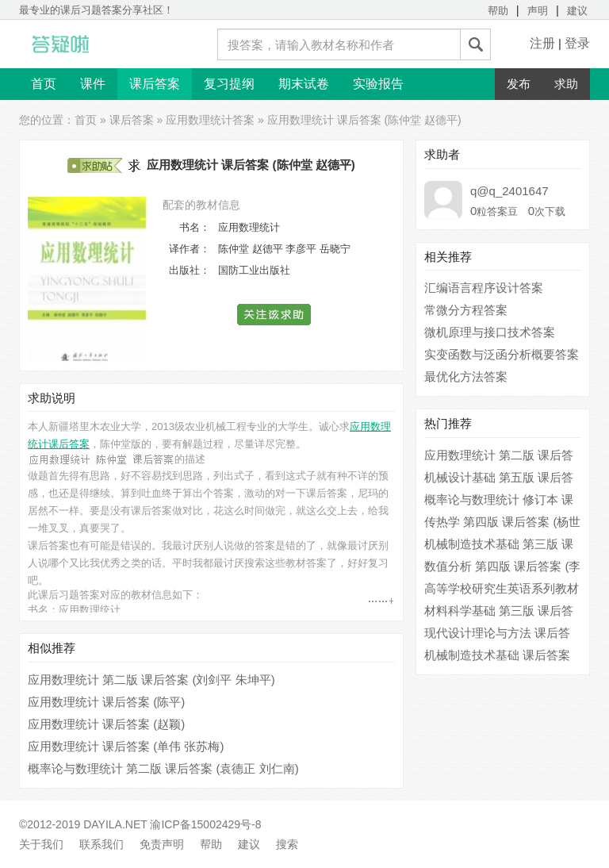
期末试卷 (304, 84)
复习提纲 (229, 84)
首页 (44, 84)
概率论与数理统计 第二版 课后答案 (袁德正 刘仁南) (163, 768)
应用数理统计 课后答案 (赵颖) (106, 724)
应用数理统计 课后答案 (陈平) (106, 702)
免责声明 (162, 844)
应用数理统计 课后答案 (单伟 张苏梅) (126, 746)
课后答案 (155, 84)
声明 (538, 11)
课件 (93, 84)
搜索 (287, 844)
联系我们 (101, 844)
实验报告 (378, 84)
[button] (275, 315)
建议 (577, 11)
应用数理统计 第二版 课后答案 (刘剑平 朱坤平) (151, 680)
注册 (542, 43)
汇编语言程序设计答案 (484, 288)
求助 (566, 84)
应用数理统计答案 (210, 120)
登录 (577, 43)
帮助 (498, 11)
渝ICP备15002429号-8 (205, 824)
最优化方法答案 (466, 376)
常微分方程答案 (466, 310)
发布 (519, 84)
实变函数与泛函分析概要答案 (502, 354)
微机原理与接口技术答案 (490, 332)
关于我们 (41, 844)
